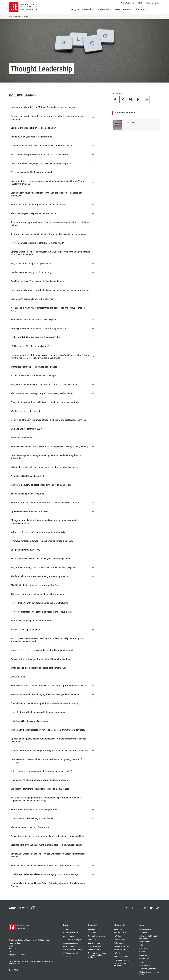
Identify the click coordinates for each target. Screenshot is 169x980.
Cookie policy (144, 959)
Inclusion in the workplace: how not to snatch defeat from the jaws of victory (52, 730)
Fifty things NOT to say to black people (52, 721)
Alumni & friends (152, 3)
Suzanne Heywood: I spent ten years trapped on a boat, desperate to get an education (52, 118)
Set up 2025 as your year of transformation (52, 137)
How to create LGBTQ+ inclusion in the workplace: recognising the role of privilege (52, 761)
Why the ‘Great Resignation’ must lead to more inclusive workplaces (52, 567)
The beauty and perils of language (52, 494)
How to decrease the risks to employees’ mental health (52, 243)
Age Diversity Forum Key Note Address (52, 511)
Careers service (120, 940)
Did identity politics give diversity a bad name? (52, 128)
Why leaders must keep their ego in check (52, 264)
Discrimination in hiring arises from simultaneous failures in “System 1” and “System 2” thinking (52, 182)
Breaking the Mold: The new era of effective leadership (52, 281)
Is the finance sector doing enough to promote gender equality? (52, 771)
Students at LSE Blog (122, 957)
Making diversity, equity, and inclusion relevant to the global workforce (52, 467)
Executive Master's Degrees (73, 950)
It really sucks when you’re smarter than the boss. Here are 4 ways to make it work (52, 309)
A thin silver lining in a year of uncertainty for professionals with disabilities (52, 836)
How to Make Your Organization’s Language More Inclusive (52, 603)
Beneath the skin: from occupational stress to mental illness (52, 789)
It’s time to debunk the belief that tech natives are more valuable (52, 146)
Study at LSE (67, 930)
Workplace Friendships (52, 438)
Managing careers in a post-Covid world (52, 827)
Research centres (95, 950)
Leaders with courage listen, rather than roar (52, 299)
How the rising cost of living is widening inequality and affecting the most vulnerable (52, 457)
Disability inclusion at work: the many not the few (52, 585)
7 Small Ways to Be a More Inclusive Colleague (52, 376)
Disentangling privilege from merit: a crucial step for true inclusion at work (52, 845)
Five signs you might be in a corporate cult (52, 172)
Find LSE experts (94, 947)
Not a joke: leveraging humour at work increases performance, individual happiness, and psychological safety (52, 799)
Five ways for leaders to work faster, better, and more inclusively (52, 541)
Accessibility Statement (148, 969)
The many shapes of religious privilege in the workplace (52, 594)
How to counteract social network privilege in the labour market (52, 612)
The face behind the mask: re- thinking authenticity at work (52, 576)
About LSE (141, 9)
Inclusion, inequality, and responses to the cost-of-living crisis (52, 485)
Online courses (68, 947)
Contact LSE (144, 952)
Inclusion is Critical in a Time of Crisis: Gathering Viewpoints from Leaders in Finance (52, 885)
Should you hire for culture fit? (52, 550)
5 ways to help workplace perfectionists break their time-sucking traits (52, 402)
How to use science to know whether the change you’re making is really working (52, 446)
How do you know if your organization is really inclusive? (52, 205)
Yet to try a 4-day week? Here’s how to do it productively (52, 532)
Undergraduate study (70, 933)
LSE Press (92, 940)
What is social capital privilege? (52, 629)
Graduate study (68, 936)
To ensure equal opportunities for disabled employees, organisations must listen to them (52, 224)
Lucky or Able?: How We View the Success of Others (52, 337)
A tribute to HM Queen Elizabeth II (52, 476)
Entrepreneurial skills (122, 947)
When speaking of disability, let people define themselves (52, 668)
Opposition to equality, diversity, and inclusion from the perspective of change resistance (52, 740)
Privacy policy (145, 965)
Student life (105, 9)
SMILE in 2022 (52, 677)
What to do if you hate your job (52, 411)
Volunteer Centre (120, 950)
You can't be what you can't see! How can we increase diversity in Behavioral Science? (52, 855)
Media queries (145, 942)
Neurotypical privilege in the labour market (52, 621)
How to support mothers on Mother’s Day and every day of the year (52, 107)
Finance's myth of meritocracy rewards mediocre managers (52, 780)
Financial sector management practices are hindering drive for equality (52, 703)
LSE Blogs (92, 933)
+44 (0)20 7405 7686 (17, 955)
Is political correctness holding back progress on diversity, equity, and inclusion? (52, 750)
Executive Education (70, 943)
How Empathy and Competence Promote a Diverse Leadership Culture (52, 503)
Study (75, 9)
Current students (128, 3)
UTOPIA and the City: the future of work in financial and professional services (52, 420)
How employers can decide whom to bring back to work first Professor (52, 866)
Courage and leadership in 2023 (52, 429)
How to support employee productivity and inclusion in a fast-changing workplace (52, 290)
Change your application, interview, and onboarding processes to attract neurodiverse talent (52, 522)
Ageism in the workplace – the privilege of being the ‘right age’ (52, 659)
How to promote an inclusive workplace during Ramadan (52, 328)
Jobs (141, 945)
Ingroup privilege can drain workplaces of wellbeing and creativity (52, 650)
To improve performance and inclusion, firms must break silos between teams (52, 234)
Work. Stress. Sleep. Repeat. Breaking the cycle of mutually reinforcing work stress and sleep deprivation (52, 640)
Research (88, 9)
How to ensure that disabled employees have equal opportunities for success (52, 686)
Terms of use (144, 962)
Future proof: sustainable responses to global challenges (98, 955)
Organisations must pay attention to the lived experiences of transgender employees (52, 194)
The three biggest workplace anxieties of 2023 (52, 213)
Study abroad (68, 957)
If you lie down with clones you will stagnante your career (52, 712)
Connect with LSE (24, 908)
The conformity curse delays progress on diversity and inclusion (52, 393)
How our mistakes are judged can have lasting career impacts (52, 163)
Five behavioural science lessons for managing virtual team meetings (52, 874)
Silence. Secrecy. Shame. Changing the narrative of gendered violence (52, 694)
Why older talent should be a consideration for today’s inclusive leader (52, 384)
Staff (140, 3)
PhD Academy (119, 943)
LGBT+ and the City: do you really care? (52, 346)
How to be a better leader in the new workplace (52, 320)
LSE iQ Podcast (94, 943)
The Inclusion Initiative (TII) (21, 16)
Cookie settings (145, 930)
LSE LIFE (117, 953)
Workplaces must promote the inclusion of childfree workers (52, 154)
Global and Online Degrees (72, 940)
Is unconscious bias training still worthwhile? (52, 818)
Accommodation (120, 933)
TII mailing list (131, 122)
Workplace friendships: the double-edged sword (52, 367)
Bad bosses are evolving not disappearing (52, 272)
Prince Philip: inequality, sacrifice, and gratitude (52, 809)
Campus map (144, 948)
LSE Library (118, 936)
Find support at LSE (121, 960)
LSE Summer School (70, 953)
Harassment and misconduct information (123, 964)
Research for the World (97, 936)
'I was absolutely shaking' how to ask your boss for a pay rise (52, 559)
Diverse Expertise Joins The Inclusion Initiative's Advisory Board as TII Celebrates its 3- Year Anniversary (52, 253)
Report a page (145, 955)
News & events (123, 9)
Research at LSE (94, 930)
